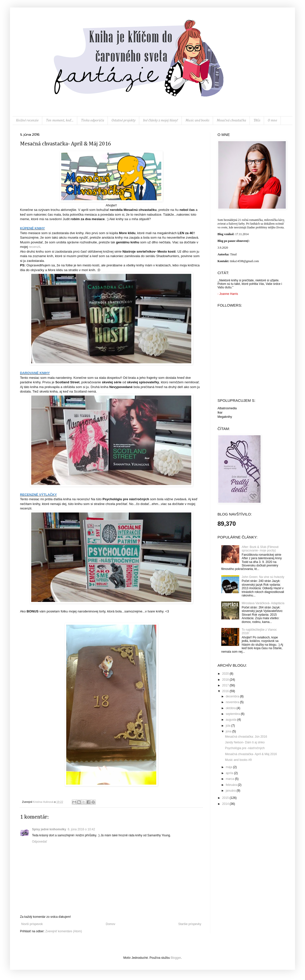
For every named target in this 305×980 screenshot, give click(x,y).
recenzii (34, 247)
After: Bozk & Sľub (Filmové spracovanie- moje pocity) (260, 549)
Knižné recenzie (27, 120)
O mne (272, 120)
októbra (231, 708)
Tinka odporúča (92, 120)
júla (228, 726)
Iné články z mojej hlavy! (160, 120)
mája (229, 767)
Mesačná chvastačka (231, 120)
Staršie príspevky (190, 924)
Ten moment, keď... (60, 120)
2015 (226, 798)
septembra (233, 714)
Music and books (197, 120)
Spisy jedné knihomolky (49, 829)
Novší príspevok (32, 924)
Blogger (176, 958)
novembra (233, 702)
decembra (233, 696)
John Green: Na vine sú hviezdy (263, 577)
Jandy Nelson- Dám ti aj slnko (245, 742)
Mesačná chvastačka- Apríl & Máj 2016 (251, 754)
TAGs (257, 120)
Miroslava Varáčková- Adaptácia (263, 603)
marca (230, 779)
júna (229, 731)
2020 (226, 674)
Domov (110, 924)
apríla (230, 773)
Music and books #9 (238, 760)
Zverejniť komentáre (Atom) (64, 931)
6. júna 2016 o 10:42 (81, 829)
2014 (226, 804)
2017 (226, 685)
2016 (226, 691)
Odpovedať (39, 842)
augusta (231, 720)
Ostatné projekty (123, 120)
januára (231, 791)
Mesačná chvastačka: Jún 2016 (246, 737)
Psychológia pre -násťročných (245, 748)
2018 (226, 680)
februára (232, 785)
